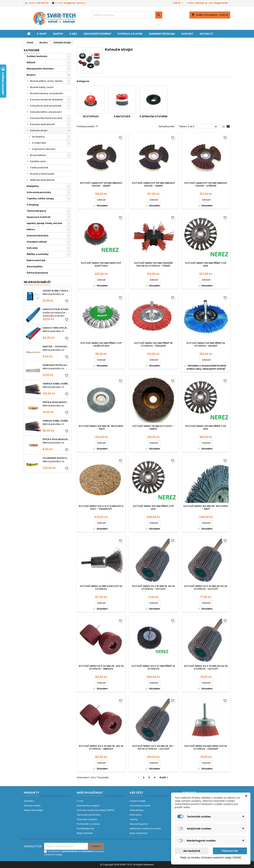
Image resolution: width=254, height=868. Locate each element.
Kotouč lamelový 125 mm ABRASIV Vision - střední (206, 184)
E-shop (42, 34)
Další (164, 777)
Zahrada (32, 248)
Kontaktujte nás (86, 829)
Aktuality (206, 34)
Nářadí (31, 62)
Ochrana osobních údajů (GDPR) (96, 810)
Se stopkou (38, 137)
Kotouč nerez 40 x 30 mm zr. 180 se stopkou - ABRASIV (101, 747)
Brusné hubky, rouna (42, 87)
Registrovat (221, 3)
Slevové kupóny (139, 824)
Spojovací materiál (39, 217)
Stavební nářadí (37, 242)
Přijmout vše (230, 851)
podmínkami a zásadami (78, 851)
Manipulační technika (40, 69)
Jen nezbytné (192, 851)
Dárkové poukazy (37, 273)
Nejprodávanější (33, 810)
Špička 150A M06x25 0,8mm (56, 439)
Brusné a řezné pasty (42, 174)
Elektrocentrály (36, 260)
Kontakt (187, 34)
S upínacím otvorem (44, 149)
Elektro (31, 229)
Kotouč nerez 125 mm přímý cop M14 (206, 427)
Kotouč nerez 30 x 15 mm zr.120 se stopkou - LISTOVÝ (206, 588)
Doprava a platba (130, 34)
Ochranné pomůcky (39, 192)
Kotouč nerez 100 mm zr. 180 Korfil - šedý (101, 427)
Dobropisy (136, 815)
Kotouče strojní (39, 130)
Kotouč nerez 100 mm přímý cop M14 (206, 264)
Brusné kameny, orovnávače (47, 93)
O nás (73, 34)
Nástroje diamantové (42, 180)
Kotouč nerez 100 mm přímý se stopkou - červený (153, 344)
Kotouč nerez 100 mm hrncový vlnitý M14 (101, 264)
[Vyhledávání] (127, 15)
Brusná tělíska (38, 155)
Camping (33, 205)
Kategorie (32, 50)
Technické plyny (37, 211)
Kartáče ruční (38, 161)
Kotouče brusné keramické (46, 106)
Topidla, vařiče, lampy (40, 198)
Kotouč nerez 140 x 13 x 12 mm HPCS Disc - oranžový (101, 507)
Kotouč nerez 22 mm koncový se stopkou (101, 588)
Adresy (134, 819)
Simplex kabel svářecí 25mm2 (56, 384)
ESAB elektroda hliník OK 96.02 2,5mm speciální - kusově (56, 365)
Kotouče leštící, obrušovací (46, 112)
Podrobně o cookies (88, 824)
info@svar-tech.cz (74, 3)
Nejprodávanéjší (37, 282)
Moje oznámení (139, 833)
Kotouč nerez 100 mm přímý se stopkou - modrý (206, 344)
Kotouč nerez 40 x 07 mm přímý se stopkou (153, 667)
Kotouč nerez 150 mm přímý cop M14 (153, 507)
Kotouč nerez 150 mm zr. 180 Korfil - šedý (206, 507)
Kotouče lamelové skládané (46, 100)
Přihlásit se (201, 3)
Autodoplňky (35, 267)
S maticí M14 (39, 143)
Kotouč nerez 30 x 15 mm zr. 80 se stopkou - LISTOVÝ (153, 588)
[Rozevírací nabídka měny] (179, 3)
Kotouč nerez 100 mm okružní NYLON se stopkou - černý (153, 264)
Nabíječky (33, 186)
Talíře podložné (39, 168)
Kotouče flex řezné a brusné (46, 118)
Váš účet (136, 793)
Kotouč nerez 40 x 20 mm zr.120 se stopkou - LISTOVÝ (206, 667)
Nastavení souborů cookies (145, 829)
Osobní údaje (137, 801)
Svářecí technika (37, 56)
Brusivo (31, 75)
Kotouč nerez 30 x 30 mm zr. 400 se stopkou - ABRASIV (101, 667)
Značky (58, 34)
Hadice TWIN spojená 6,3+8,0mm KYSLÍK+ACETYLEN (56, 328)
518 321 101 (43, 3)
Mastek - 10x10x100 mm (56, 347)
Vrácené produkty (140, 806)
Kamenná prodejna (162, 34)
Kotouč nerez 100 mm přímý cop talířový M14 (101, 344)
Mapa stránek (85, 833)
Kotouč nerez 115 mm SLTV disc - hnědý (153, 427)
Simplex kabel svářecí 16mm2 (56, 421)
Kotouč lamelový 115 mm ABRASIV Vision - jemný (101, 184)
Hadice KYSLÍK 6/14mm (56, 309)
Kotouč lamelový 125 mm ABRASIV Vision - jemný (153, 184)
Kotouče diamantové (42, 124)
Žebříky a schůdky (38, 254)
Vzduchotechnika (37, 236)
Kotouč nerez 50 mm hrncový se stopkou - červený (206, 747)
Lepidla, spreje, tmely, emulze (44, 223)
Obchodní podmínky (97, 34)
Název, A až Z (199, 127)
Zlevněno (29, 801)
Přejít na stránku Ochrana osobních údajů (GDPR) (211, 858)
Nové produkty (32, 806)
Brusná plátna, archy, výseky (46, 81)
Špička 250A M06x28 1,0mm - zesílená (56, 402)
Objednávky (137, 810)
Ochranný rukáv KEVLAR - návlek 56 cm (56, 458)
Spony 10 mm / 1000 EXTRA (56, 291)
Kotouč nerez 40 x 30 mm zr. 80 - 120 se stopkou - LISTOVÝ (153, 747)
